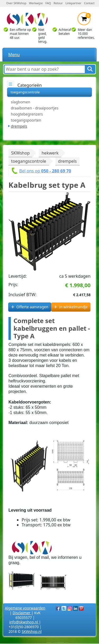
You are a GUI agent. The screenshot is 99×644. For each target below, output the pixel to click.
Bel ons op (45, 171)
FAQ (48, 3)
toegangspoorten (26, 120)
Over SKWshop (16, 3)
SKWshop (20, 153)
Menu (14, 55)
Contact (89, 3)
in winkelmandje (73, 307)
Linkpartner (73, 3)
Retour (58, 3)
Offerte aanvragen (32, 307)
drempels (19, 126)
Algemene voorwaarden (25, 608)
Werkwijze (36, 3)
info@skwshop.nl (24, 622)
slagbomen (21, 102)
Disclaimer (22, 613)
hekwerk (50, 153)
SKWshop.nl (32, 631)
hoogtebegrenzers (27, 114)
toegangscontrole (25, 92)
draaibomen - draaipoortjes (35, 108)
